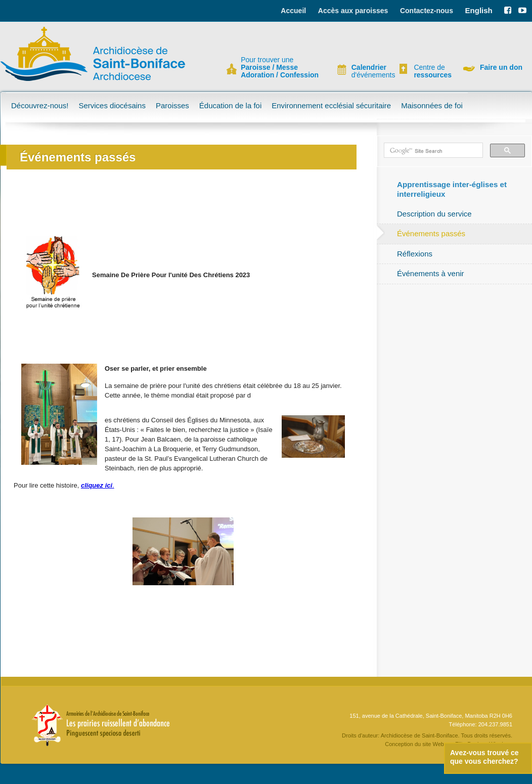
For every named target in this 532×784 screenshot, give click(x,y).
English (479, 10)
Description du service (434, 214)
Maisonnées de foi (432, 105)
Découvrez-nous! (40, 105)
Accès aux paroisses (353, 11)
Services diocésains (112, 105)
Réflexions (415, 254)
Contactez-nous (427, 11)
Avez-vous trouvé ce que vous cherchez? (484, 757)
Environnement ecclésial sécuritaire (331, 105)
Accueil (293, 11)
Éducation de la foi (230, 105)
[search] (432, 151)
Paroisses (172, 105)
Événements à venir (431, 273)
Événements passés (431, 233)
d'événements (369, 71)
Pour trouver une (280, 68)
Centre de (431, 71)
